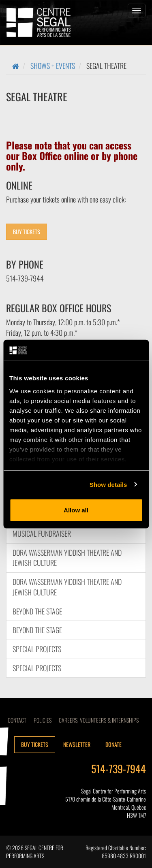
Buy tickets (35, 744)
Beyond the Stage (37, 611)
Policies (43, 720)
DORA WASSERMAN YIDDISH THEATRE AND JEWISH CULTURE (67, 558)
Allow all (76, 510)
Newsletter (77, 744)
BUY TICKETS (27, 231)
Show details (108, 484)
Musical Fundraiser (42, 533)
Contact (17, 720)
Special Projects (37, 649)
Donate (113, 744)
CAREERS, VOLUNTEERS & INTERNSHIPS (99, 720)
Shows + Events (53, 66)
